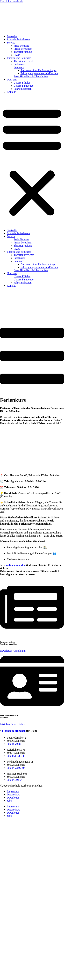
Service (11, 43)
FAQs (17, 55)
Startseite (12, 36)
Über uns (12, 80)
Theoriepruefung (23, 52)
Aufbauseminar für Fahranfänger (38, 70)
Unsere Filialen (22, 83)
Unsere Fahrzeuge (24, 86)
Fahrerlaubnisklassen (18, 39)
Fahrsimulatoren (23, 89)
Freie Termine (21, 46)
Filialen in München (14, 731)
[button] (32, 161)
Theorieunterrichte (24, 61)
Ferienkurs (19, 64)
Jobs (9, 801)
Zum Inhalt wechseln (12, 1)
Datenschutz (14, 794)
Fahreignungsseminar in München (39, 73)
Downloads (13, 798)
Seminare (19, 67)
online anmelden (16, 565)
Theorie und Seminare (19, 58)
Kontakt (11, 92)
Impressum (13, 791)
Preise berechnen (23, 49)
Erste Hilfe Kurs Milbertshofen (31, 76)
